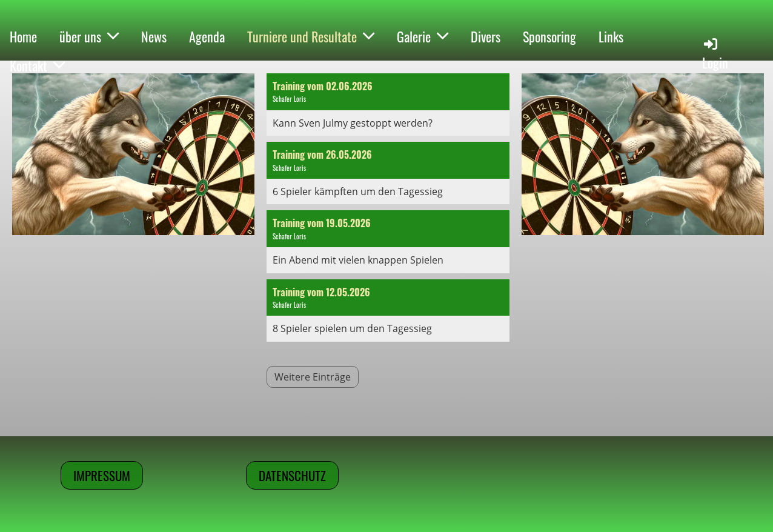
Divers (486, 36)
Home (23, 36)
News (154, 36)
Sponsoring (549, 36)
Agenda (207, 36)
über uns (89, 36)
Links (611, 36)
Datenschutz (292, 475)
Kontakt (37, 65)
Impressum (102, 475)
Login (715, 54)
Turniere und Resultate (311, 36)
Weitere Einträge (313, 377)
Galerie (423, 36)
